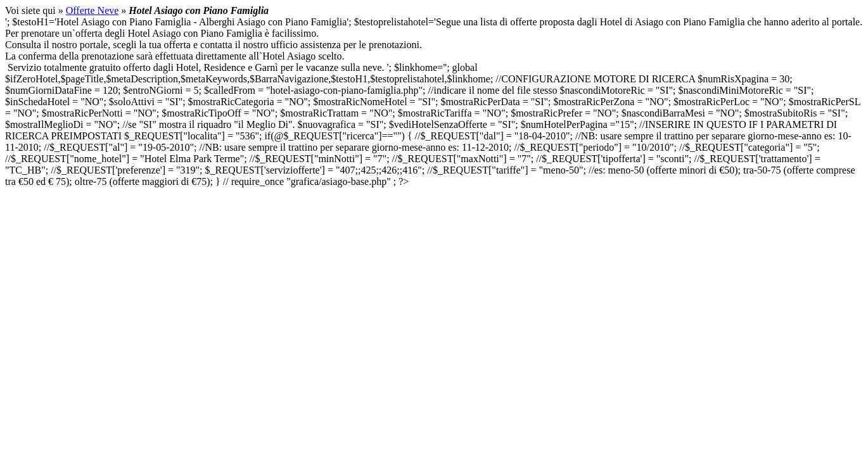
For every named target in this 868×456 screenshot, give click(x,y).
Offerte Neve (93, 10)
